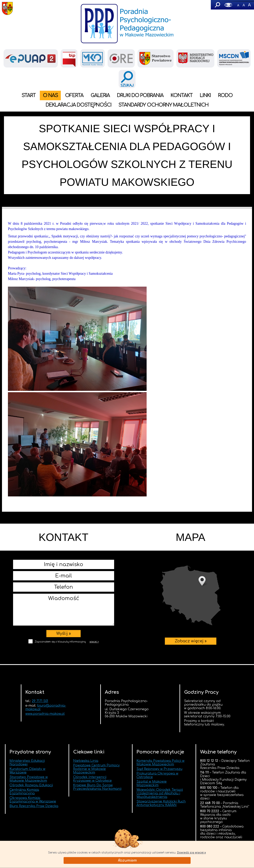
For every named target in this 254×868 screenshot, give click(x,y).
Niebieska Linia (86, 761)
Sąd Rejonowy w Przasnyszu (159, 769)
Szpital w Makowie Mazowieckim (152, 783)
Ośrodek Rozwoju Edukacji (31, 785)
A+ (249, 5)
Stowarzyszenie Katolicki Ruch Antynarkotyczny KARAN (161, 803)
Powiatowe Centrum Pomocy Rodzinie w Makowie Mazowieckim (96, 769)
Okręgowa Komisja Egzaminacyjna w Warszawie (33, 800)
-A (238, 5)
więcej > (94, 642)
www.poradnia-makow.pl (45, 714)
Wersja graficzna (228, 5)
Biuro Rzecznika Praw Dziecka (34, 806)
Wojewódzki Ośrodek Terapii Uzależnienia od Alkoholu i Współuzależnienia (160, 793)
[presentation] (64, 653)
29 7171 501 (40, 701)
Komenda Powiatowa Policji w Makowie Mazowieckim (160, 763)
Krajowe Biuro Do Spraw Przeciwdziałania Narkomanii (97, 787)
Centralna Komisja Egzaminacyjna (24, 792)
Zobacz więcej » (190, 596)
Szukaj (217, 5)
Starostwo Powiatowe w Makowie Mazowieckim (29, 779)
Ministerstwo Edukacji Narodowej (27, 763)
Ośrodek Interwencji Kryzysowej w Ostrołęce (92, 779)
